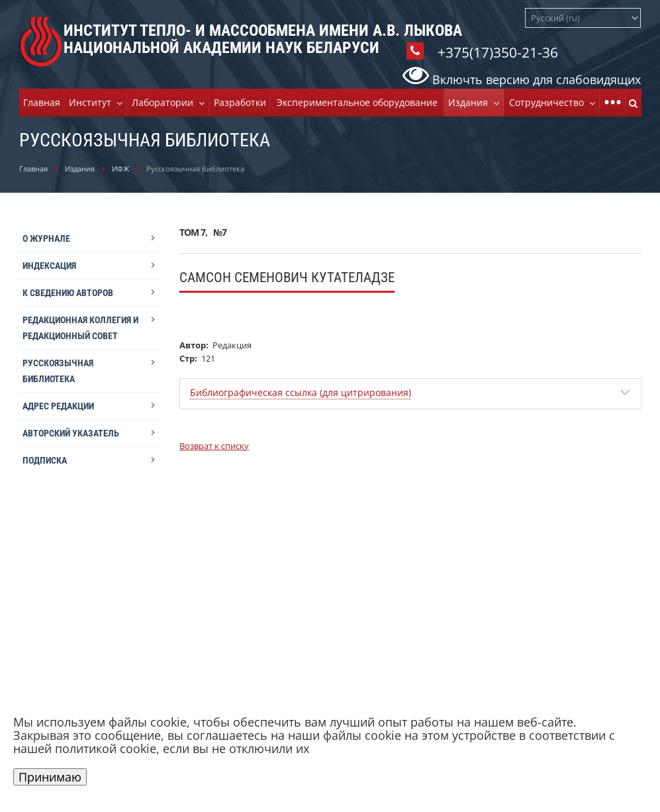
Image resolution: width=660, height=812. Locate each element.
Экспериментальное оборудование (357, 102)
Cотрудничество (549, 102)
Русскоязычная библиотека (58, 371)
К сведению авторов (68, 293)
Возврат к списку (214, 446)
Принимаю (50, 777)
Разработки (240, 102)
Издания (471, 102)
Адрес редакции (58, 406)
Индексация (49, 266)
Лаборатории (165, 102)
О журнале (46, 238)
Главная (42, 102)
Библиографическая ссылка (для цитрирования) (301, 392)
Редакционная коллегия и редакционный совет (80, 328)
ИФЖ (120, 169)
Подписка (45, 460)
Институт (93, 102)
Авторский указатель (71, 433)
